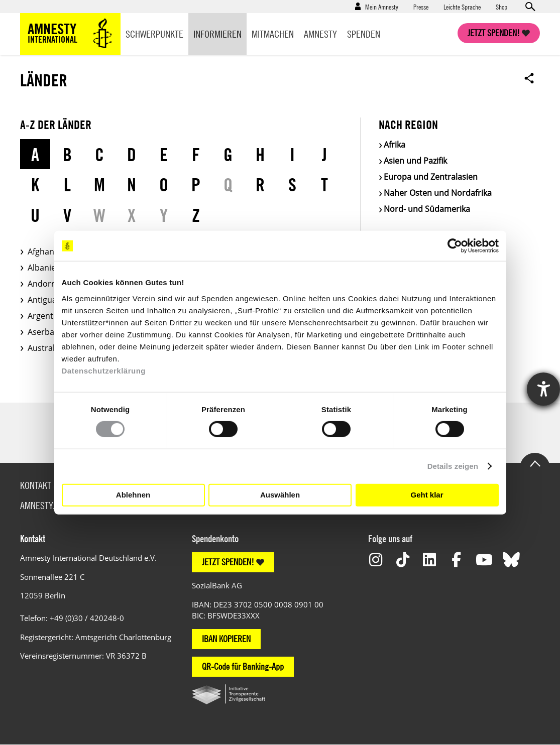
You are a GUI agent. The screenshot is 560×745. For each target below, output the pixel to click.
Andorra (43, 284)
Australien (47, 348)
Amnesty (320, 34)
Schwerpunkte (154, 34)
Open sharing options (529, 78)
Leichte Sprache (462, 7)
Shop (501, 7)
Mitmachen (273, 34)
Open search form (530, 7)
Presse (421, 7)
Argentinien (50, 316)
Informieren (217, 34)
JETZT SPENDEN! (228, 562)
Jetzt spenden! (494, 33)
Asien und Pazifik (415, 161)
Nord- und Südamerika (427, 209)
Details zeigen (453, 466)
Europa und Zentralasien (431, 177)
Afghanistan (50, 252)
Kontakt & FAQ (47, 485)
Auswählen (280, 495)
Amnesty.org (45, 505)
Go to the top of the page (535, 463)
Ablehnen (133, 495)
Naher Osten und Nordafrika (438, 193)
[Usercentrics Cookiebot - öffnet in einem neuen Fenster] (455, 246)
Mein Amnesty (382, 7)
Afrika (395, 145)
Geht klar (427, 495)
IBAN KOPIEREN (226, 639)
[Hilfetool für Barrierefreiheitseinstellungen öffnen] (543, 389)
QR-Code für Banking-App (243, 666)
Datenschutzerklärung (104, 370)
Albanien (44, 268)
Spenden (364, 34)
